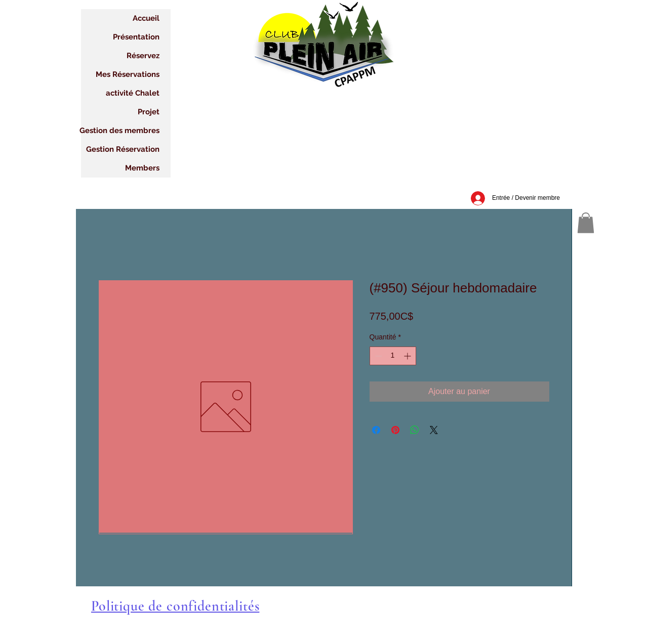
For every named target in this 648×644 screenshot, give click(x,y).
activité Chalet (133, 93)
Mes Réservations (128, 74)
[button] (586, 223)
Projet (149, 112)
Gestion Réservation (123, 149)
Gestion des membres (120, 131)
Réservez (143, 56)
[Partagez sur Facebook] (376, 430)
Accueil (146, 18)
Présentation (136, 37)
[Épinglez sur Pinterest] (395, 430)
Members (142, 168)
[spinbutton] (393, 356)
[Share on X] (434, 430)
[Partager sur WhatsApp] (415, 430)
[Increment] (408, 356)
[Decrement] (377, 356)
